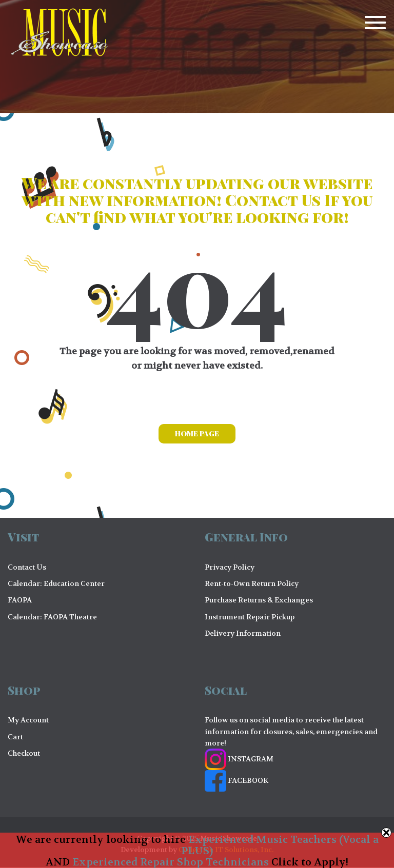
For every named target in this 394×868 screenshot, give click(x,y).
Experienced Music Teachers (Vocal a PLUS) (280, 845)
